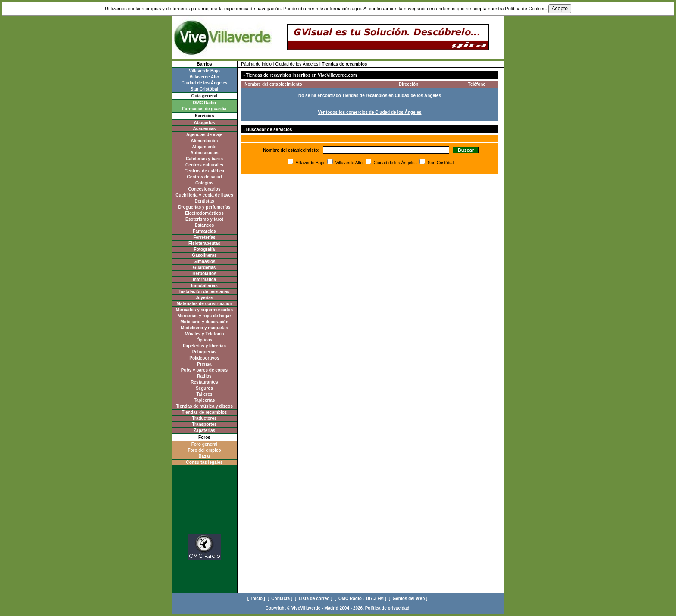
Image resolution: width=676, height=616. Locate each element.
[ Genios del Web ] (409, 599)
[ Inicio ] (257, 599)
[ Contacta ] (280, 599)
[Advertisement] (205, 502)
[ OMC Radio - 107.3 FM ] (361, 599)
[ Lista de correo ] (314, 599)
